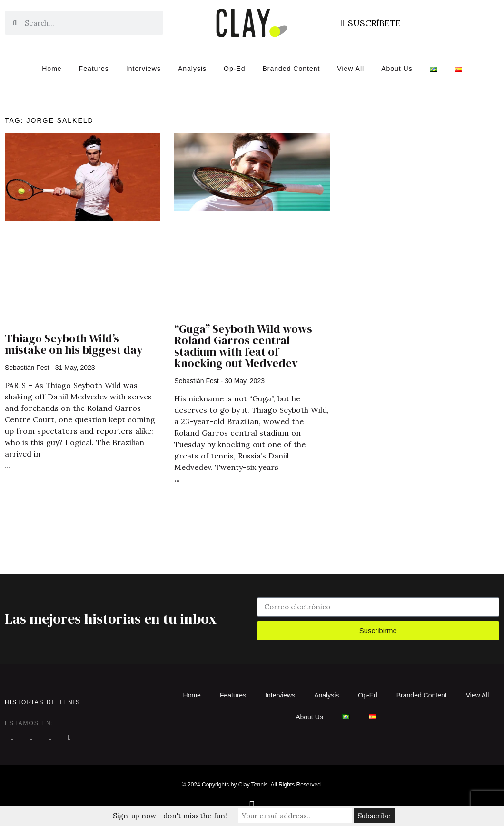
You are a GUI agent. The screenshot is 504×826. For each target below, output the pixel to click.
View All (351, 69)
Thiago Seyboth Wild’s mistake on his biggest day (74, 344)
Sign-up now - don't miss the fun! (170, 816)
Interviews (143, 69)
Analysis (192, 69)
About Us (397, 69)
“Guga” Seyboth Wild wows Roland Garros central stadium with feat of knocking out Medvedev (243, 346)
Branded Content (292, 69)
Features (94, 69)
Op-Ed (234, 69)
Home (52, 69)
